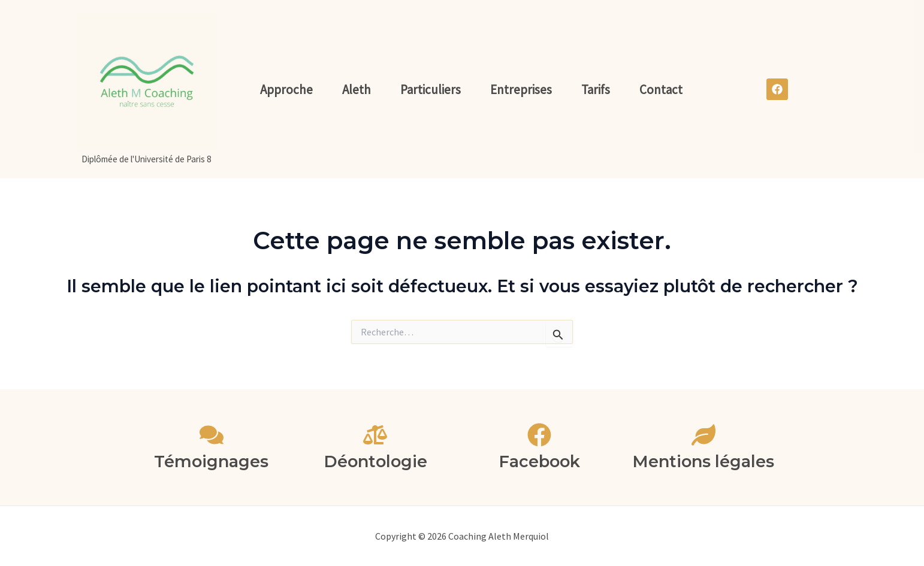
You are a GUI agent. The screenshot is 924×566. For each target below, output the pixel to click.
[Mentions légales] (703, 435)
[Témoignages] (212, 435)
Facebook (539, 461)
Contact (661, 90)
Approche (286, 90)
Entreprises (521, 90)
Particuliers (431, 90)
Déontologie (375, 461)
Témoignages (211, 461)
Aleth (357, 90)
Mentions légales (703, 461)
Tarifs (596, 90)
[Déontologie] (375, 435)
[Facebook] (539, 435)
